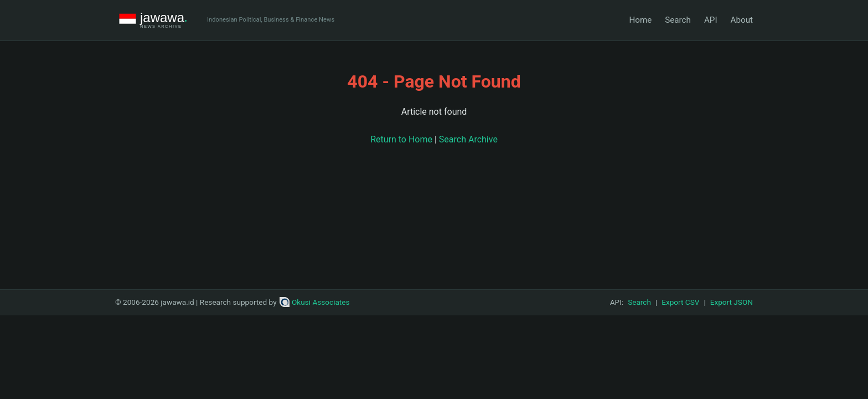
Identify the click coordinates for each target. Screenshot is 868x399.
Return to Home (401, 139)
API (711, 20)
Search (678, 20)
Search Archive (468, 139)
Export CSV (680, 302)
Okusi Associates (315, 302)
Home (640, 20)
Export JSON (732, 302)
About (742, 20)
